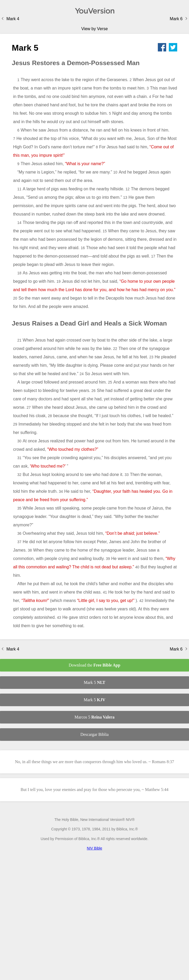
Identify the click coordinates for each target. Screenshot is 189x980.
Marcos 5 (94, 717)
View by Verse (94, 29)
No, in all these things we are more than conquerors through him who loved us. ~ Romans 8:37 (94, 762)
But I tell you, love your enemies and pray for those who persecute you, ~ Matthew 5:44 (94, 790)
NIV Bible (94, 848)
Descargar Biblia (95, 734)
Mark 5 (94, 682)
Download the (94, 665)
